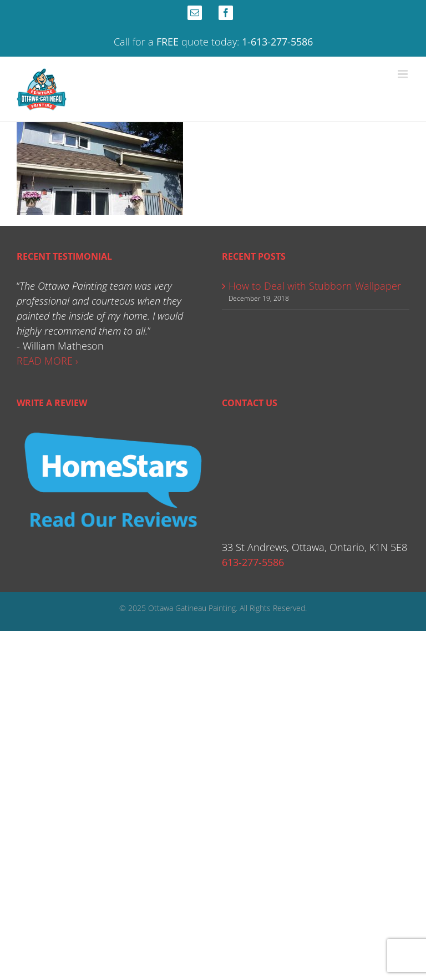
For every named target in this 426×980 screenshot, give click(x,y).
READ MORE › (47, 361)
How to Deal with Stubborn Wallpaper (315, 286)
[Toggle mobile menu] (404, 74)
